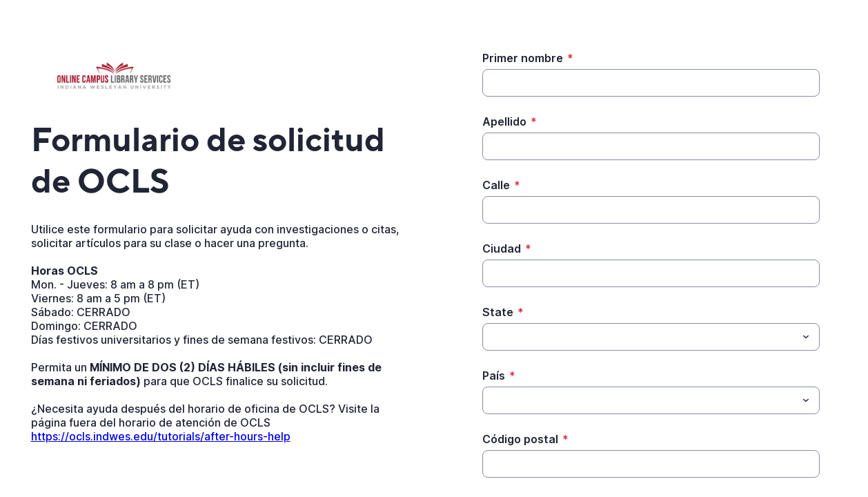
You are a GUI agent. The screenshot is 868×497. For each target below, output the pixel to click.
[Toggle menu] (806, 337)
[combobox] (651, 337)
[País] (640, 400)
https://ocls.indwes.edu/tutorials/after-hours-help (161, 436)
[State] (640, 337)
